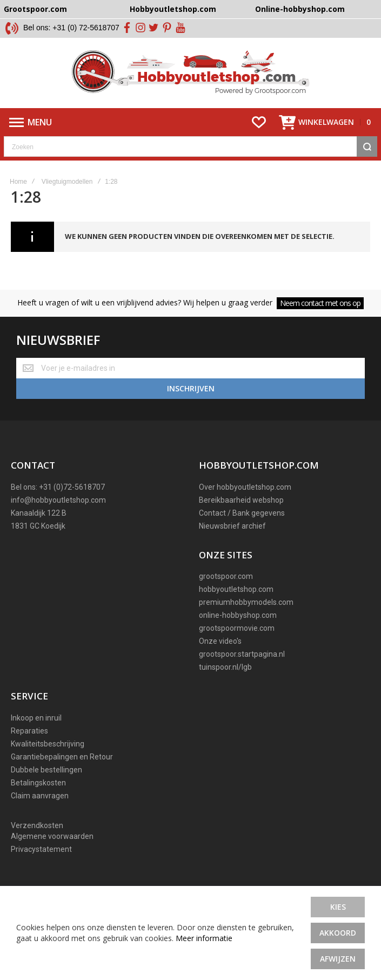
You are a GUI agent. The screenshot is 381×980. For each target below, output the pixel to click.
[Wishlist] (259, 122)
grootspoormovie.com (237, 628)
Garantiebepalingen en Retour (62, 757)
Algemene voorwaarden (52, 836)
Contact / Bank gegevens (242, 513)
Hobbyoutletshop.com (173, 9)
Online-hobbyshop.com (300, 9)
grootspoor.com (226, 576)
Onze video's (220, 641)
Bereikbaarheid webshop (241, 500)
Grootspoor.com (35, 9)
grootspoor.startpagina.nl (242, 654)
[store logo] (190, 73)
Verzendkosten (37, 825)
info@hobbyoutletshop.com (58, 500)
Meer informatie (204, 938)
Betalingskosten (38, 783)
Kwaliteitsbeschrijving (48, 744)
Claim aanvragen (40, 796)
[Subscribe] (190, 389)
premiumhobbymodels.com (246, 602)
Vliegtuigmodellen (67, 182)
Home (18, 182)
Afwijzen (338, 959)
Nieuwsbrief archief (232, 526)
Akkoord (338, 933)
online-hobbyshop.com (238, 615)
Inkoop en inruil (36, 718)
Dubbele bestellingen (46, 770)
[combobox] (190, 146)
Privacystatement (41, 849)
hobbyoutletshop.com (236, 589)
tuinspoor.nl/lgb (225, 667)
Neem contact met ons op (320, 303)
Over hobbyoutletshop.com (245, 487)
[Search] (367, 146)
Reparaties (29, 731)
